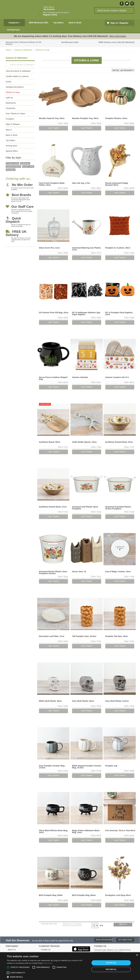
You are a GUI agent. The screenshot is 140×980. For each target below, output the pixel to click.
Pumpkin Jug (111, 766)
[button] (47, 977)
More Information (118, 36)
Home (8, 50)
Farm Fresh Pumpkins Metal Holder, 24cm (52, 184)
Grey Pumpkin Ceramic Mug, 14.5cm (52, 767)
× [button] (137, 955)
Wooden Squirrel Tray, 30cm (52, 118)
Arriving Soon (13, 30)
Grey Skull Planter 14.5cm (117, 701)
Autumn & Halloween (23, 50)
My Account (49, 8)
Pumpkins (10, 119)
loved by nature (13, 167)
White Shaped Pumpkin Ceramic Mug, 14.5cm (87, 767)
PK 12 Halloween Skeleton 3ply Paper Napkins (86, 313)
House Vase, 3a (79, 572)
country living (12, 163)
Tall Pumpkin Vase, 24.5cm (84, 636)
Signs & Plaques (13, 124)
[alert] (70, 966)
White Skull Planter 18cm (50, 701)
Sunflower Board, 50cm (50, 442)
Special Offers (12, 151)
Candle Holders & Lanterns (17, 76)
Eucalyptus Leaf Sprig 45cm (118, 895)
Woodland (11, 170)
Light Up (9, 98)
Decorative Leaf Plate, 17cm (52, 636)
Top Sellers (59, 23)
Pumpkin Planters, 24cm (116, 118)
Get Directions (125, 940)
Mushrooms (11, 103)
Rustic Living (28, 167)
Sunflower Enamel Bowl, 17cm (53, 507)
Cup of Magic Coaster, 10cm (118, 572)
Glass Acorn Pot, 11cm (49, 248)
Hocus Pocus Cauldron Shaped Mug (53, 378)
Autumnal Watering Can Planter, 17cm (87, 249)
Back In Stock (75, 23)
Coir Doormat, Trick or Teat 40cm (120, 830)
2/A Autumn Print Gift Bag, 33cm (54, 313)
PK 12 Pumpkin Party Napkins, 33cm (119, 313)
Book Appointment (104, 940)
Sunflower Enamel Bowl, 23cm (119, 442)
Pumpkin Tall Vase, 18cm (117, 636)
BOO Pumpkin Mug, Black (84, 895)
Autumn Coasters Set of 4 (117, 377)
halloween (25, 163)
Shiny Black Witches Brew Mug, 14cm (53, 831)
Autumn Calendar (80, 377)
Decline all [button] (111, 969)
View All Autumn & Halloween (18, 71)
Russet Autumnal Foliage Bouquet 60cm (117, 184)
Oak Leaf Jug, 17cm (81, 183)
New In (9, 130)
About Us (12, 950)
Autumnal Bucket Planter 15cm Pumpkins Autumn (53, 572)
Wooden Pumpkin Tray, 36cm (85, 118)
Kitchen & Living (42, 50)
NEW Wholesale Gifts (39, 23)
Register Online (56, 14)
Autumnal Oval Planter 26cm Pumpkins (85, 508)
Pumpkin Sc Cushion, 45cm (118, 248)
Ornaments (10, 108)
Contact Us (46, 950)
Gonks (8, 82)
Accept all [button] (111, 963)
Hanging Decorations (15, 87)
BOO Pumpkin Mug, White (51, 895)
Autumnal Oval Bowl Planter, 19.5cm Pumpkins (118, 508)
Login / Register (53, 128)
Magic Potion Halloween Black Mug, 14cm (86, 831)
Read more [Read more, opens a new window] (48, 963)
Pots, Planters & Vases (15, 114)
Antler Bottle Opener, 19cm (84, 442)
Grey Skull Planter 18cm (83, 701)
